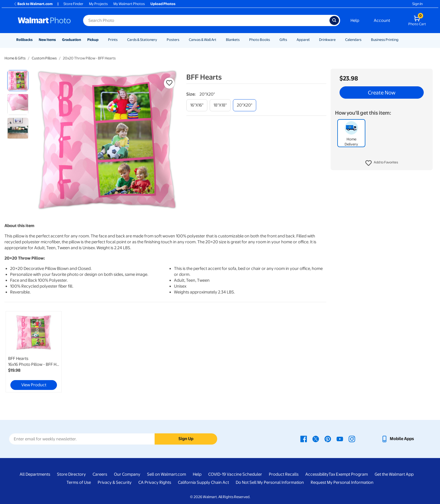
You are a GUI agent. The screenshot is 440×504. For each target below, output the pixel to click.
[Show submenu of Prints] (120, 40)
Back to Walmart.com (33, 4)
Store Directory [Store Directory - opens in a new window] (71, 474)
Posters (173, 40)
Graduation (72, 40)
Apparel (303, 40)
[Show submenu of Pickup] (101, 40)
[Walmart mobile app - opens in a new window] (397, 439)
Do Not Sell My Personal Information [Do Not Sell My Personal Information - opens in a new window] (270, 482)
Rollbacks (24, 40)
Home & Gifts (15, 58)
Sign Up (186, 439)
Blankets (233, 40)
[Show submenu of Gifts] (290, 40)
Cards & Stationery (142, 40)
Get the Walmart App (394, 474)
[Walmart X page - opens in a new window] (316, 439)
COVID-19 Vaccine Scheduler (235, 474)
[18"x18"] (220, 105)
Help (355, 20)
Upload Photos (163, 4)
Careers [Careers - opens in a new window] (100, 474)
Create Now (382, 93)
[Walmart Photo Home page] (44, 20)
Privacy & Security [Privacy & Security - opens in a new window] (115, 482)
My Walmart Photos (129, 4)
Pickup (93, 40)
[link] (34, 352)
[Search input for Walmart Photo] (206, 20)
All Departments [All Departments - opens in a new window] (35, 474)
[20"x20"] (245, 105)
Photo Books (260, 40)
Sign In (417, 4)
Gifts (283, 40)
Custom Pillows (44, 58)
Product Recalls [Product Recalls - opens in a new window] (284, 474)
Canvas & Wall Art (203, 40)
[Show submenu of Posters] (182, 40)
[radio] (18, 81)
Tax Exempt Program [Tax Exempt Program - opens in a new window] (348, 474)
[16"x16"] (197, 105)
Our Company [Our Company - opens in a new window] (127, 474)
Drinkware (327, 40)
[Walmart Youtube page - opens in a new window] (340, 439)
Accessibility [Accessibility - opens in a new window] (317, 474)
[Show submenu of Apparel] (312, 40)
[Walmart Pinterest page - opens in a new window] (328, 439)
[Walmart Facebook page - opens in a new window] (304, 439)
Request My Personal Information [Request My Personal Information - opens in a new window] (342, 482)
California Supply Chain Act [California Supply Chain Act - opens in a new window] (203, 482)
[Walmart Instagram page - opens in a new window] (352, 439)
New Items (47, 40)
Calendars (353, 40)
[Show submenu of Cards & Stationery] (160, 40)
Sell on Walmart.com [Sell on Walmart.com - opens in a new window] (167, 474)
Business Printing (385, 40)
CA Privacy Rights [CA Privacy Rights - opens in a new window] (155, 482)
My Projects (98, 4)
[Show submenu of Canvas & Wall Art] (219, 40)
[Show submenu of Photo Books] (272, 40)
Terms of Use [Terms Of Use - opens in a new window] (79, 482)
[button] (382, 163)
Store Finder (73, 4)
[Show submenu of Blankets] (242, 40)
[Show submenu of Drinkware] (338, 40)
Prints (113, 40)
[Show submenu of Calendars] (364, 40)
